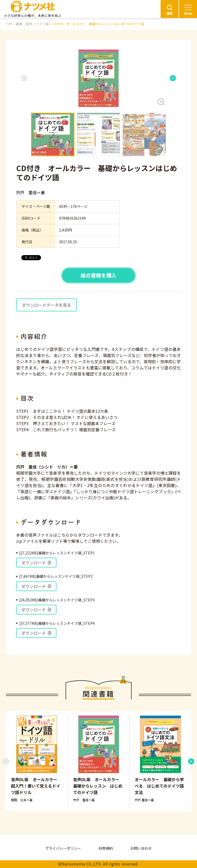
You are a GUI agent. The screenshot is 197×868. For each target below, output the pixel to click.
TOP (9, 24)
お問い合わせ (141, 848)
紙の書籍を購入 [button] (98, 275)
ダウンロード (36, 563)
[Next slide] (173, 78)
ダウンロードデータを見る (46, 305)
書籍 (19, 24)
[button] (98, 78)
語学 (29, 24)
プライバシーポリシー (63, 848)
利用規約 (106, 848)
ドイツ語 (42, 24)
